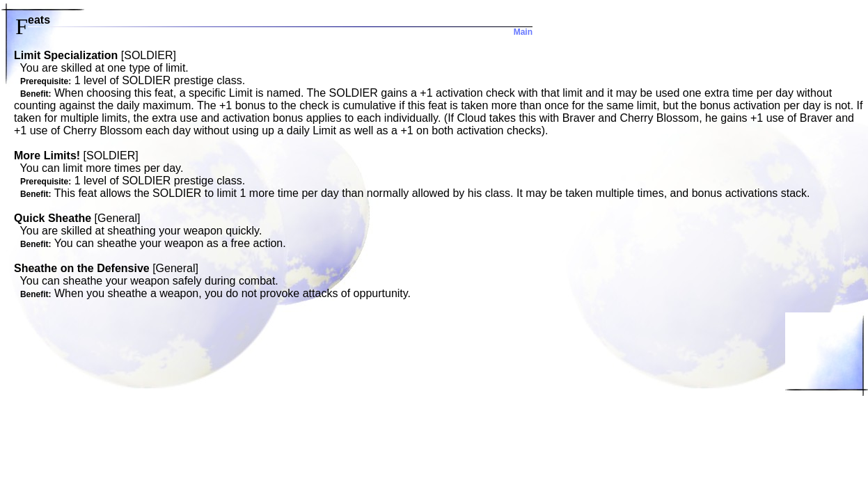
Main (523, 32)
